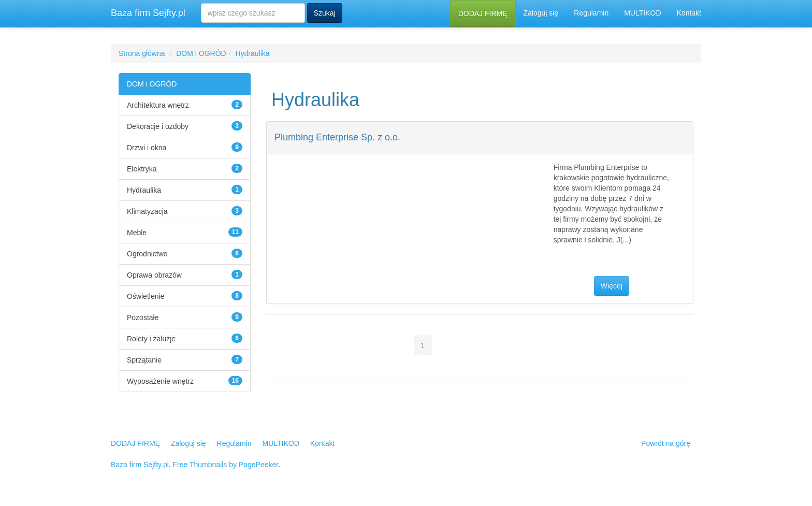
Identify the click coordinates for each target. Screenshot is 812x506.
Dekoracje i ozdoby (158, 126)
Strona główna (142, 53)
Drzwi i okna (147, 148)
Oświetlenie (146, 296)
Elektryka (142, 169)
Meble (137, 233)
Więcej (612, 286)
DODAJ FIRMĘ (483, 13)
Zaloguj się (541, 13)
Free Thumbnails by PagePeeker (226, 465)
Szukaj (325, 13)
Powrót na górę (666, 443)
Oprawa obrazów (154, 275)
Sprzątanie (144, 360)
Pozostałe (143, 317)
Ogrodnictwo (147, 254)
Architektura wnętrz (158, 105)
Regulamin (591, 13)
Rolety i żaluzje (151, 339)
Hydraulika (252, 53)
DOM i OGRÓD (201, 53)
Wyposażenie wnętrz (160, 381)
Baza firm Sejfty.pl (148, 13)
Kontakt (689, 13)
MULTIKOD (642, 13)
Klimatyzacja (147, 211)
